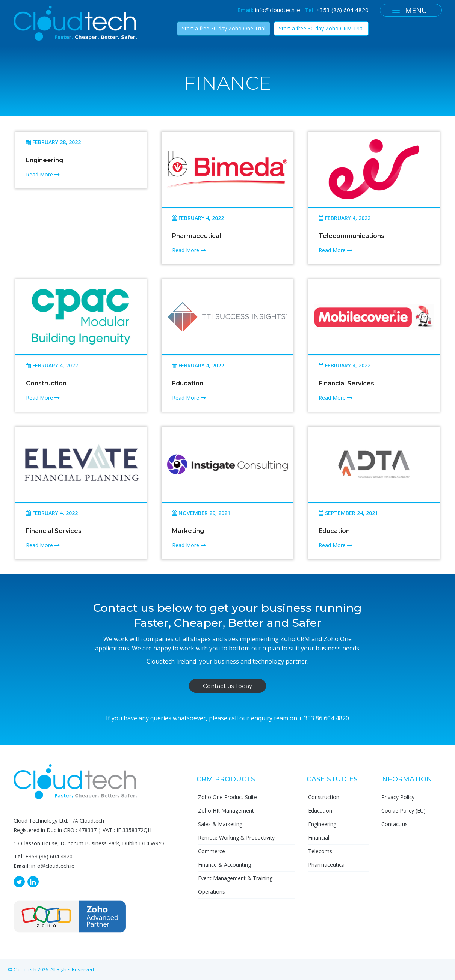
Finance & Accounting (224, 865)
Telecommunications (351, 236)
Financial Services (346, 383)
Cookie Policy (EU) (404, 811)
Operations (212, 892)
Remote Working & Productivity (236, 838)
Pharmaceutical (197, 236)
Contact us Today (227, 686)
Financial (319, 838)
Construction (46, 383)
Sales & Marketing (220, 824)
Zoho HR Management (226, 811)
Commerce (212, 851)
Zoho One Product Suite (227, 797)
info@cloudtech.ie (278, 10)
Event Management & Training (235, 878)
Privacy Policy (398, 797)
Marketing (188, 531)
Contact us (395, 824)
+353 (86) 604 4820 (342, 10)
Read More (43, 174)
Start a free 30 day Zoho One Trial (224, 28)
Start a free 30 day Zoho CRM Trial (321, 28)
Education (188, 383)
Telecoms (320, 851)
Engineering (45, 160)
